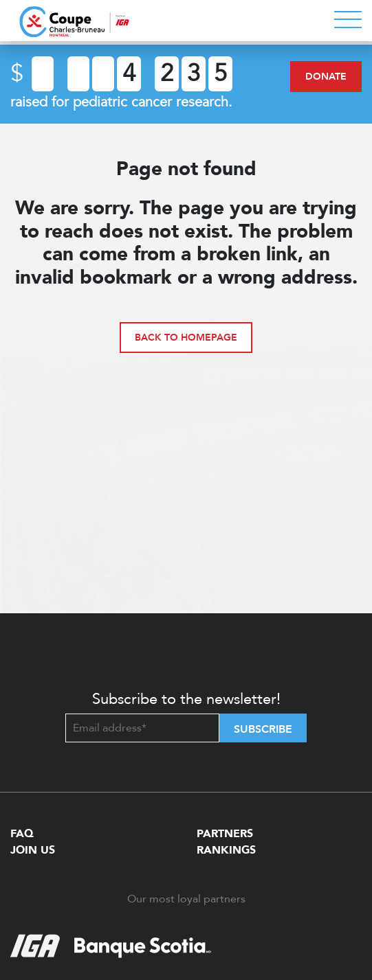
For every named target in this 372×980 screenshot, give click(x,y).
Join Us (33, 850)
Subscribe (263, 729)
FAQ (22, 834)
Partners (225, 834)
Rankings (226, 850)
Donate (326, 77)
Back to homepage (186, 338)
